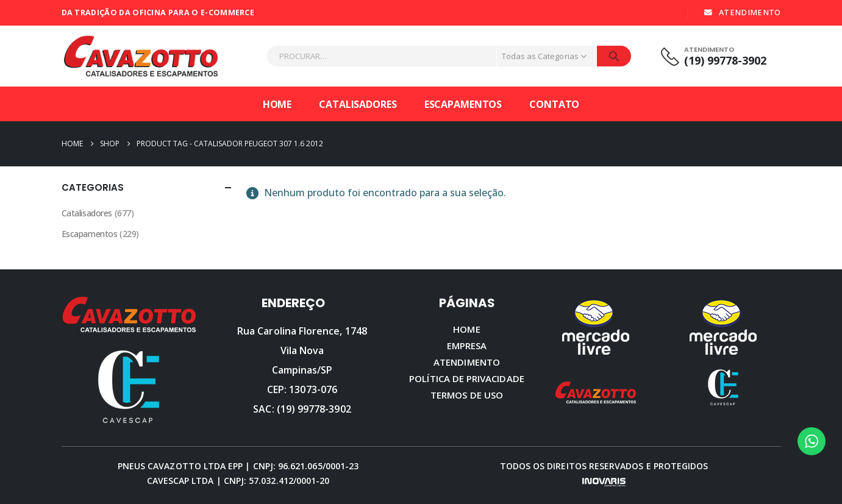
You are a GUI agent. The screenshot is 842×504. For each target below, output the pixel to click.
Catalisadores (358, 104)
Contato (554, 104)
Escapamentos (463, 104)
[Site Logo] (141, 56)
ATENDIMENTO (742, 12)
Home (277, 104)
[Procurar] (614, 56)
